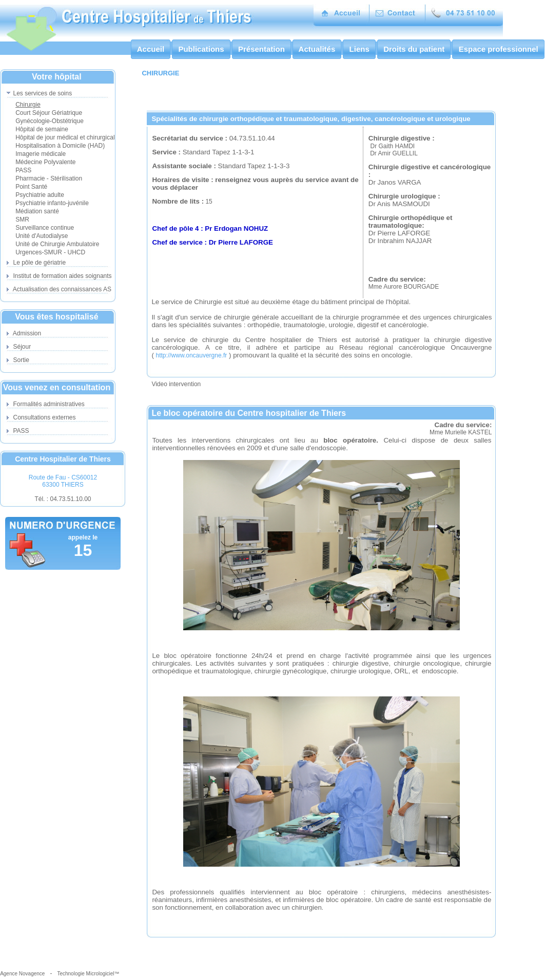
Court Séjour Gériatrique (49, 113)
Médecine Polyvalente (45, 162)
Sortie (18, 360)
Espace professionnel (498, 49)
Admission (24, 333)
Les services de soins (39, 93)
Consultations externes (41, 417)
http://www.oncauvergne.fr (192, 355)
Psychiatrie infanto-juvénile (52, 203)
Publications (201, 49)
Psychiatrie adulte (40, 195)
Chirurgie (28, 105)
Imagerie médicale (41, 154)
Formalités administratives (46, 404)
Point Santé (31, 187)
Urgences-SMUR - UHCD (50, 252)
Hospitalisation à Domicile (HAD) (60, 146)
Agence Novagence (22, 974)
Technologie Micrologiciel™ (88, 974)
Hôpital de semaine (42, 129)
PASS (23, 170)
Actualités (317, 49)
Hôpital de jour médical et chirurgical (65, 137)
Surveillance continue (45, 228)
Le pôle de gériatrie (36, 263)
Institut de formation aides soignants (59, 276)
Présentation (261, 49)
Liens (359, 49)
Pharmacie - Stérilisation (49, 178)
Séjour (19, 347)
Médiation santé (37, 211)
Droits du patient (414, 49)
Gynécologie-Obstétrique (50, 121)
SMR (22, 219)
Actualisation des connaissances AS (59, 289)
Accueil (151, 49)
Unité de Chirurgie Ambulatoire (57, 244)
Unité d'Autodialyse (42, 236)
